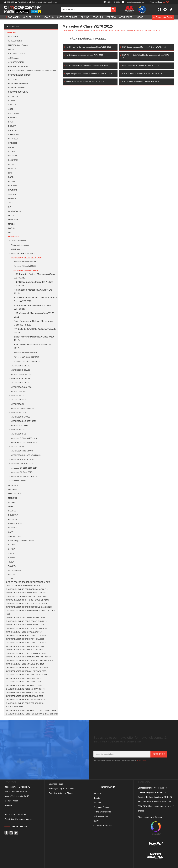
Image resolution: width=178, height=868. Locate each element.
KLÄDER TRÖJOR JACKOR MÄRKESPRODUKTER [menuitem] (28, 582)
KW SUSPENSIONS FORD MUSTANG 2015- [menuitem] (25, 696)
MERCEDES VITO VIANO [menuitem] (22, 451)
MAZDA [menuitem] (12, 224)
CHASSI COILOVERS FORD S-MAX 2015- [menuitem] (24, 682)
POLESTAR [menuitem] (13, 515)
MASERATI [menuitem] (13, 220)
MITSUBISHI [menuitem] (14, 485)
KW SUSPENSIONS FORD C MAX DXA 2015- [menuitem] (25, 639)
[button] (165, 9)
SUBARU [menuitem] (12, 558)
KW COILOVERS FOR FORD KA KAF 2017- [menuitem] (24, 586)
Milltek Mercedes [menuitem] (18, 249)
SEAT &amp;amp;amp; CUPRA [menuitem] (21, 541)
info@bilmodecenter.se (21, 819)
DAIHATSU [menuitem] (13, 160)
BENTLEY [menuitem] (13, 118)
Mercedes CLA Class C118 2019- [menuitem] (27, 361)
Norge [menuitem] (140, 17)
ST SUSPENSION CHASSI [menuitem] (20, 75)
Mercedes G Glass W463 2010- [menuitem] (24, 438)
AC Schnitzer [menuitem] (14, 58)
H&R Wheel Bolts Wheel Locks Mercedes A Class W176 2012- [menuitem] (35, 299)
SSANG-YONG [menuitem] (15, 536)
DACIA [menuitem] (11, 147)
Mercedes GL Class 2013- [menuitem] (22, 472)
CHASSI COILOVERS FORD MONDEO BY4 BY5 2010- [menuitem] (29, 660)
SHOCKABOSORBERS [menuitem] (18, 92)
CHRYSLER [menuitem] (13, 139)
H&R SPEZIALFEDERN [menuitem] (18, 66)
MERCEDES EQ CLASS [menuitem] (21, 387)
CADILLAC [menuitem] (13, 130)
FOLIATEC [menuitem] (13, 49)
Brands (97, 798)
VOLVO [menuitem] (11, 575)
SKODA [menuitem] (12, 545)
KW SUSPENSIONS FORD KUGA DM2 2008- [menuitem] (25, 646)
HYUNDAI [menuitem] (12, 190)
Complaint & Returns (103, 826)
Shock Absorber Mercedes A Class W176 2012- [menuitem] (34, 339)
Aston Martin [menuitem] (13, 113)
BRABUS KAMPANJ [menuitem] (14, 707)
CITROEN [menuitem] (12, 143)
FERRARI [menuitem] (12, 169)
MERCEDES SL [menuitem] (18, 404)
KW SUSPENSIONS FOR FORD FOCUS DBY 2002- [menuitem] (28, 600)
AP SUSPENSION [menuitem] (16, 62)
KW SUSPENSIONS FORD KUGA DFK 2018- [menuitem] (25, 650)
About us (97, 803)
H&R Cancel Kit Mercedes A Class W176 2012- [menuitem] (34, 315)
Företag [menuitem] (111, 17)
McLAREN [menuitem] (13, 490)
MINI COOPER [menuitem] (15, 494)
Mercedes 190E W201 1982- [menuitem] (23, 253)
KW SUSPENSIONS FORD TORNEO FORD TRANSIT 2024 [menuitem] (31, 710)
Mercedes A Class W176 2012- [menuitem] (26, 270)
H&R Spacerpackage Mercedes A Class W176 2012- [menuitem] (34, 284)
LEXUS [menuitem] (11, 216)
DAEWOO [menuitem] (13, 156)
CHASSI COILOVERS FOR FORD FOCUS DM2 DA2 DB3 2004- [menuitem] (30, 612)
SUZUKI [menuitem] (12, 553)
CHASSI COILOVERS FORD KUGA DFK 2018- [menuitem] (26, 653)
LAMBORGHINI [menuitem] (15, 211)
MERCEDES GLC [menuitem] (18, 430)
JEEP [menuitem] (11, 203)
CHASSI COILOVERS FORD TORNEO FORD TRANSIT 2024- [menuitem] (32, 714)
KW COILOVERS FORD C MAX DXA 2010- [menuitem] (24, 632)
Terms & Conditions (102, 812)
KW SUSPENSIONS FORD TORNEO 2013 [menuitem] (24, 685)
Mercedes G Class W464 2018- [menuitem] (24, 442)
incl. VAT (166, 2)
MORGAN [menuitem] (12, 498)
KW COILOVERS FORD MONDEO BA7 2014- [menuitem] (25, 664)
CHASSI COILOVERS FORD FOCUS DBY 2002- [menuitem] (26, 603)
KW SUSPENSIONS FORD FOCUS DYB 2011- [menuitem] (26, 618)
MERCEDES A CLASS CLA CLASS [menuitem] (26, 258)
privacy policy (141, 760)
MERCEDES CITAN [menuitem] (19, 425)
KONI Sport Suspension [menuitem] (18, 83)
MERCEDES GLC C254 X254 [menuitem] (23, 421)
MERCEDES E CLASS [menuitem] (20, 378)
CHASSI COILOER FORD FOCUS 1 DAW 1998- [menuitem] (26, 596)
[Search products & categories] (86, 9)
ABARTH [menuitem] (12, 105)
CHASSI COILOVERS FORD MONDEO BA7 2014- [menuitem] (27, 668)
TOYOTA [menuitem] (12, 566)
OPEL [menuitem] (11, 507)
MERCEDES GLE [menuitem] (18, 413)
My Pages (98, 793)
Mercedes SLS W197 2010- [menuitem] (22, 459)
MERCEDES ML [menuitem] (18, 447)
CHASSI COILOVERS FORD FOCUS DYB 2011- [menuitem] (26, 621)
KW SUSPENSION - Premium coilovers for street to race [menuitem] (32, 71)
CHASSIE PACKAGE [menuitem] (17, 88)
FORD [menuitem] (11, 177)
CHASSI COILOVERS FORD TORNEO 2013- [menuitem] (25, 703)
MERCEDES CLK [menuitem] (18, 396)
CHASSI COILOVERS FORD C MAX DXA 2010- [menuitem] (26, 636)
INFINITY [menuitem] (12, 198)
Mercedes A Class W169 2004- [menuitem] (26, 266)
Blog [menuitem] (37, 17)
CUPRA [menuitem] (12, 152)
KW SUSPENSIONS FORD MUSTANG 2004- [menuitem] (25, 692)
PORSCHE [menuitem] (13, 519)
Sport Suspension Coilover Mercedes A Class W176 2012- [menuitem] (33, 323)
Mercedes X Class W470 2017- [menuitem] (24, 476)
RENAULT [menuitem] (13, 528)
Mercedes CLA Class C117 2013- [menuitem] (27, 357)
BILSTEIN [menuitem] (12, 79)
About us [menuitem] (49, 17)
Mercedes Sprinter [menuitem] (19, 481)
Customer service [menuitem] (67, 17)
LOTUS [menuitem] (11, 228)
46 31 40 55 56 (19, 815)
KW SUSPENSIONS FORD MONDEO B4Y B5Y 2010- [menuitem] (28, 657)
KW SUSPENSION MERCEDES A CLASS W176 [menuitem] (35, 331)
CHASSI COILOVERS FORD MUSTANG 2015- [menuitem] (25, 700)
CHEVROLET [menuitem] (14, 135)
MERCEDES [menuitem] (14, 237)
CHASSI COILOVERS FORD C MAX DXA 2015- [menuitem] (26, 643)
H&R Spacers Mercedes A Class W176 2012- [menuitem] (33, 292)
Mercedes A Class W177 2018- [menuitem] (26, 353)
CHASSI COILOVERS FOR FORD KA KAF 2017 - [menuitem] (27, 589)
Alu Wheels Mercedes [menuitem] (20, 245)
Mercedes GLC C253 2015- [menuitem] (22, 408)
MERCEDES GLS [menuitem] (18, 434)
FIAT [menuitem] (10, 173)
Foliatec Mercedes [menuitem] (19, 241)
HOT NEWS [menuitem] (13, 37)
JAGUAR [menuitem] (12, 194)
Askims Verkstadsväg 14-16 (17, 796)
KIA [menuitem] (10, 207)
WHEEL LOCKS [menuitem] (15, 41)
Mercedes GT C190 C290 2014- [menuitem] (24, 468)
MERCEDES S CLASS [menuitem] (20, 383)
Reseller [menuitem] (98, 17)
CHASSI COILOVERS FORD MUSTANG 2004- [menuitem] (25, 689)
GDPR (96, 821)
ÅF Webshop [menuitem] (126, 17)
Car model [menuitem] (14, 17)
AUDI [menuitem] (10, 109)
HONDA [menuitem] (12, 181)
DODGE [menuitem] (12, 164)
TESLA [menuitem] (11, 562)
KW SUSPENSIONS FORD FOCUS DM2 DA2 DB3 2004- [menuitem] (30, 607)
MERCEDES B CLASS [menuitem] (20, 366)
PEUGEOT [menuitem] (13, 511)
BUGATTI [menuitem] (12, 126)
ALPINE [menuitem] (12, 101)
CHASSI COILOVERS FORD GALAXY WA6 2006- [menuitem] (27, 675)
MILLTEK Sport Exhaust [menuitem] (18, 45)
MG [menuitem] (10, 232)
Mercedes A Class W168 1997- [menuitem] (26, 262)
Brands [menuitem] (85, 17)
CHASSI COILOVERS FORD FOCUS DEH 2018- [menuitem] (26, 628)
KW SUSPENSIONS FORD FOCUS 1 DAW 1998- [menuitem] (27, 593)
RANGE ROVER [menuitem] (15, 524)
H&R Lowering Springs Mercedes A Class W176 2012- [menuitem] (34, 276)
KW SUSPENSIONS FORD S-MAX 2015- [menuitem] (23, 678)
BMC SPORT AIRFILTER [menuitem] (19, 54)
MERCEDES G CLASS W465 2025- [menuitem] (26, 455)
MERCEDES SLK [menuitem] (18, 391)
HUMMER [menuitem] (12, 186)
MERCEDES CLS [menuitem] (18, 400)
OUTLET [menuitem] (27, 17)
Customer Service (101, 807)
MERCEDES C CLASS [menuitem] (21, 370)
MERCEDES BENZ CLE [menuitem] (21, 374)
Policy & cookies (101, 816)
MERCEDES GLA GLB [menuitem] (20, 417)
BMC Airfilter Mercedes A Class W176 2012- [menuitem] (33, 346)
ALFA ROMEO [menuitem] (14, 96)
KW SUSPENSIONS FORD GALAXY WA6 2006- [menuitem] (26, 671)
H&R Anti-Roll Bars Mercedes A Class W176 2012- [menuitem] (33, 307)
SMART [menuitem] (11, 549)
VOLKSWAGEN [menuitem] (15, 570)
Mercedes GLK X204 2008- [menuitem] (22, 464)
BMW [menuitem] (10, 122)
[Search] (113, 9)
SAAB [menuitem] (11, 532)
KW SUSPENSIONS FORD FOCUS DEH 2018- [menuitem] (26, 625)
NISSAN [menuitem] (12, 502)
